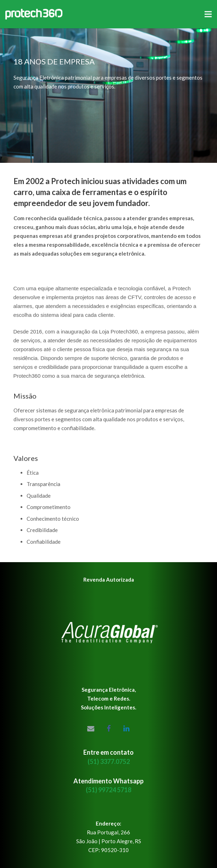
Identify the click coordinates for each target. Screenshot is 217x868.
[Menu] (208, 14)
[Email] (91, 729)
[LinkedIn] (126, 729)
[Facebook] (108, 729)
